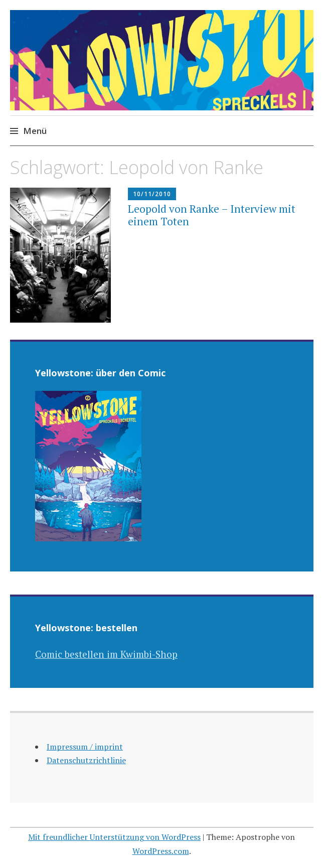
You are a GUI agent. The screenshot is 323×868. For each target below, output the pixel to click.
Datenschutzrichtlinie (86, 760)
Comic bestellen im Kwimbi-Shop (106, 654)
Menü (35, 131)
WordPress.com (161, 851)
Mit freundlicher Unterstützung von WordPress (114, 837)
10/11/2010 (152, 194)
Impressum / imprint (85, 747)
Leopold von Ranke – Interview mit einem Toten (212, 215)
